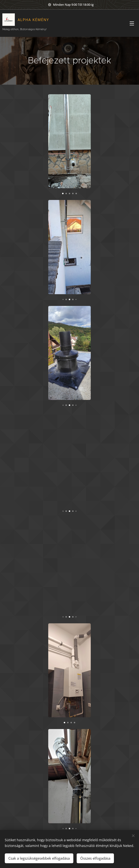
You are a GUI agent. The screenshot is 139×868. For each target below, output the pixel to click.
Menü (132, 23)
